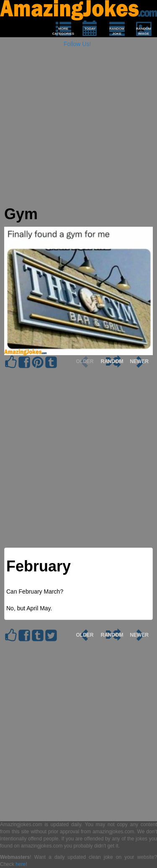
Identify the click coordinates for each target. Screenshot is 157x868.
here (21, 864)
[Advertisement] (78, 127)
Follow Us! (77, 44)
